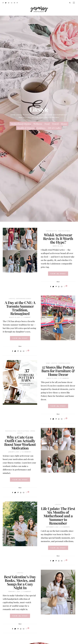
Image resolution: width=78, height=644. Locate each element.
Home (64, 124)
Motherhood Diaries (21, 124)
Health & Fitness (26, 128)
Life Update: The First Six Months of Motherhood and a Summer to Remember (58, 516)
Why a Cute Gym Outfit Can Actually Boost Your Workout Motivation (20, 442)
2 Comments (27, 592)
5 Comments (65, 527)
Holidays (41, 128)
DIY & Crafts (54, 128)
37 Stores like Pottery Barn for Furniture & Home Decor (58, 371)
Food (47, 124)
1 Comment (27, 317)
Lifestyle (12, 299)
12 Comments (27, 452)
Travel (55, 124)
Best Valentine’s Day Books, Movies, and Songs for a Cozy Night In (20, 582)
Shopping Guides (64, 363)
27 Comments (64, 378)
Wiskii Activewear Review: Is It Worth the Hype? (58, 238)
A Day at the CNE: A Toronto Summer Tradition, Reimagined (20, 308)
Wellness (38, 124)
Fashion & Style (52, 231)
